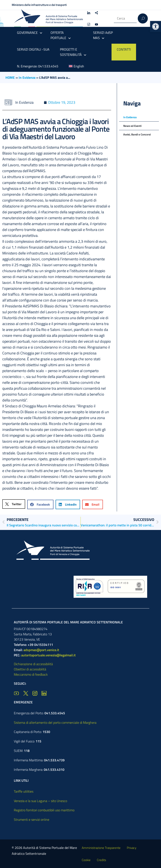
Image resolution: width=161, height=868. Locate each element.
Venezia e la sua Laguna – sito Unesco (40, 801)
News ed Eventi (132, 126)
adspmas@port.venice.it (41, 650)
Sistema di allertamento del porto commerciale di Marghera (55, 722)
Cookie (86, 860)
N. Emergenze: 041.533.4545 (38, 66)
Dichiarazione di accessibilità (33, 664)
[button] (156, 26)
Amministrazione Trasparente (101, 848)
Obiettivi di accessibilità (30, 669)
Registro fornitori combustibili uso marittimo (44, 810)
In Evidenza (27, 77)
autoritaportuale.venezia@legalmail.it (48, 655)
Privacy (132, 848)
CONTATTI (124, 49)
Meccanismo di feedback (31, 674)
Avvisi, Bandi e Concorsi (137, 134)
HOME (10, 77)
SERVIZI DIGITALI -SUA (33, 49)
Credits (101, 860)
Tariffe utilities (24, 791)
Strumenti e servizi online (32, 819)
